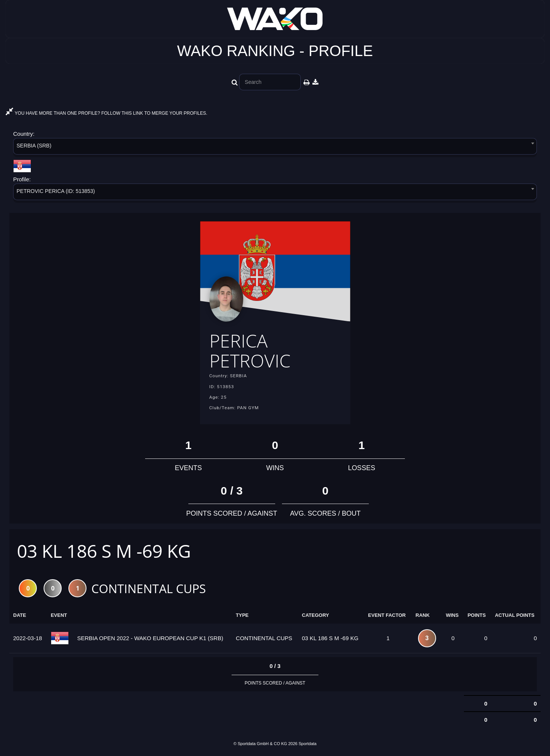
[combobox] (275, 148)
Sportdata (308, 744)
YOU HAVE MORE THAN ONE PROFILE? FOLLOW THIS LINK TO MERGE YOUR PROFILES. (106, 113)
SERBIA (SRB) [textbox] (34, 146)
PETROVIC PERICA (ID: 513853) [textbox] (56, 191)
